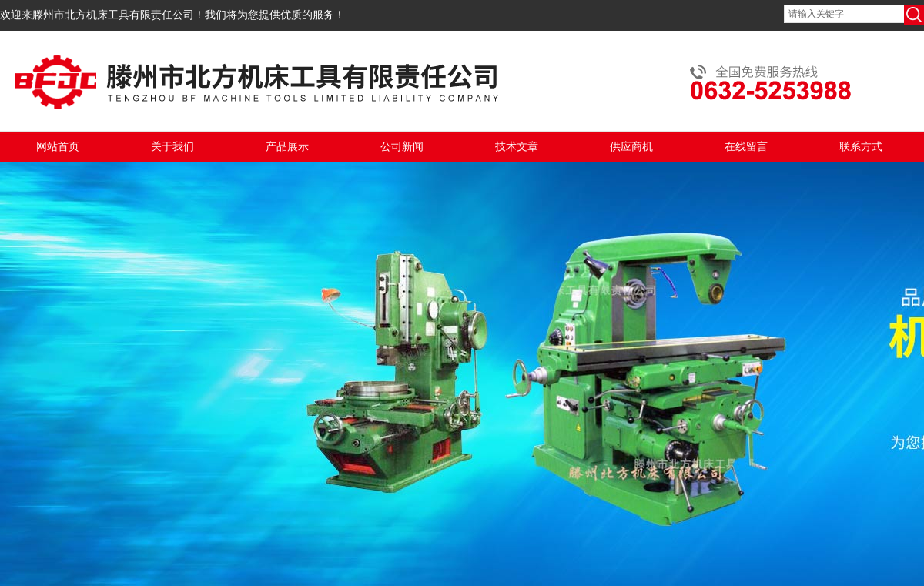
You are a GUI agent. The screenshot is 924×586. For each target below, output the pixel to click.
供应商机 (631, 147)
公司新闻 (402, 147)
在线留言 (746, 147)
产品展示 (287, 147)
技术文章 (517, 147)
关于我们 (172, 147)
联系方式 (861, 147)
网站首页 (58, 147)
